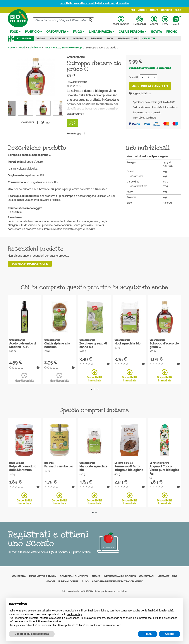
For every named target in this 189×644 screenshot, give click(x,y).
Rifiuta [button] (148, 634)
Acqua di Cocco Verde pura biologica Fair (164, 470)
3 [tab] (98, 389)
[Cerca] (63, 20)
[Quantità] (148, 78)
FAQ (133, 10)
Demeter (97, 39)
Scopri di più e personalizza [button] (32, 634)
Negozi (50, 581)
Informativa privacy (43, 576)
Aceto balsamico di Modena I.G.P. (23, 345)
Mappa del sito (167, 576)
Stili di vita (24, 39)
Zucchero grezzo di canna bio (93, 345)
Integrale (80, 39)
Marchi (142, 10)
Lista (165, 21)
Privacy (99, 591)
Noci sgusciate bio (127, 343)
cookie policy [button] (74, 614)
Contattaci (147, 576)
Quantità (134, 77)
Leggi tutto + (75, 114)
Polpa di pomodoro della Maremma (23, 468)
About (154, 10)
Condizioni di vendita (74, 576)
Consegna (19, 576)
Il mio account (68, 581)
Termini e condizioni (116, 591)
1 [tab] (91, 389)
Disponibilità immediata (94, 376)
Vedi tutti (150, 39)
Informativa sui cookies (120, 576)
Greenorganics (76, 57)
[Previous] (60, 108)
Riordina (166, 10)
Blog (178, 10)
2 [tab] (95, 389)
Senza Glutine (127, 39)
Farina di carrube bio (59, 466)
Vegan (41, 39)
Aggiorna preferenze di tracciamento (118, 581)
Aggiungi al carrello (150, 86)
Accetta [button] (170, 634)
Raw (110, 39)
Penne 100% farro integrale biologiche (129, 468)
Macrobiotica (59, 39)
